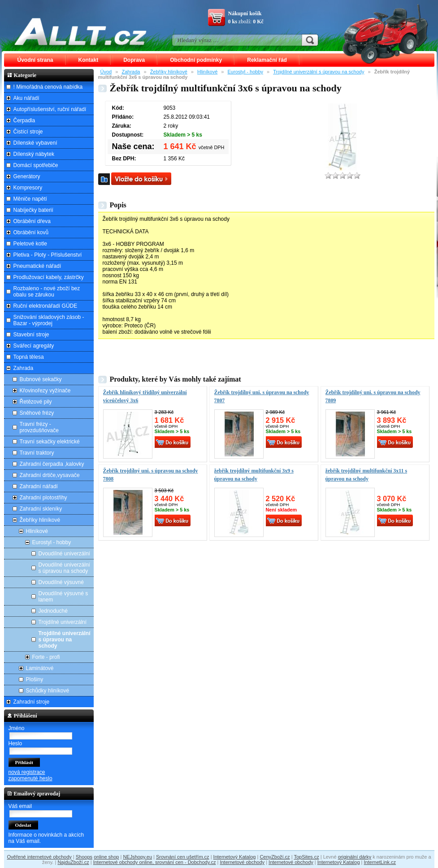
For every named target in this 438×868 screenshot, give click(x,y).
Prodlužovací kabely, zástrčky (49, 277)
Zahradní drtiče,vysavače (50, 475)
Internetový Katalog (235, 857)
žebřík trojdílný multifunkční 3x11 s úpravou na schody (366, 475)
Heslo (15, 743)
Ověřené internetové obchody (39, 857)
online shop (106, 857)
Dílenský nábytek (34, 154)
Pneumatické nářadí (37, 266)
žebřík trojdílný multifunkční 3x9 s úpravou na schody (254, 475)
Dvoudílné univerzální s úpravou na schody (64, 568)
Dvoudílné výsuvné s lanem (63, 597)
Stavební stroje (31, 335)
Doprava (134, 60)
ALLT (81, 31)
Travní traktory (37, 453)
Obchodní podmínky (196, 60)
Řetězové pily (36, 402)
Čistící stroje (28, 132)
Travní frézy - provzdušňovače (39, 427)
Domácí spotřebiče (36, 165)
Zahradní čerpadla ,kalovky (52, 464)
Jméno (17, 728)
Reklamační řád (267, 60)
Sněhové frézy (37, 413)
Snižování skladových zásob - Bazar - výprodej (49, 320)
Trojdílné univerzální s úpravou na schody (319, 72)
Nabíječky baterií (33, 210)
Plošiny (35, 679)
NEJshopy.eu (137, 857)
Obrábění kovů (31, 232)
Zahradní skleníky (41, 509)
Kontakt (89, 60)
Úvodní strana (35, 60)
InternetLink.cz (380, 862)
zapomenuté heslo (30, 778)
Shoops (84, 857)
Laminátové (40, 668)
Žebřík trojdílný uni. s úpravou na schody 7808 (151, 475)
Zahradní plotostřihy (43, 498)
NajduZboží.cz (73, 862)
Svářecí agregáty (34, 346)
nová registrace (27, 772)
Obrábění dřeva (32, 221)
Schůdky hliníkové (48, 691)
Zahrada (131, 72)
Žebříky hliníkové (169, 72)
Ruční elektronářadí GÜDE (46, 306)
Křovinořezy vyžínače (45, 391)
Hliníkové (207, 72)
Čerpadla (24, 120)
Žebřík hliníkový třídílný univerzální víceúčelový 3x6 (145, 396)
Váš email (20, 806)
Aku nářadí (26, 98)
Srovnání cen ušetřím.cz (183, 857)
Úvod (106, 72)
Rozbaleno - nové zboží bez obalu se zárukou (47, 292)
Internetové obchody (242, 862)
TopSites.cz (306, 857)
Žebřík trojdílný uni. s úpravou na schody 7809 (373, 396)
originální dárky (355, 857)
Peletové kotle (30, 244)
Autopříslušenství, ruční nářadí (50, 109)
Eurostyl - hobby (245, 72)
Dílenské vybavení (35, 143)
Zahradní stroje (32, 702)
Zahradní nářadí (39, 486)
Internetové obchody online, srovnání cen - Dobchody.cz (155, 862)
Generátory (27, 176)
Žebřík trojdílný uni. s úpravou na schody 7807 (262, 396)
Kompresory (28, 188)
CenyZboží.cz (275, 857)
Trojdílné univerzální (63, 622)
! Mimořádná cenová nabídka (48, 87)
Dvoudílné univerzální (64, 554)
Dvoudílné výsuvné (61, 582)
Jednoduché (53, 611)
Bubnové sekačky (41, 379)
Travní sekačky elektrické (50, 442)
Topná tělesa (29, 357)
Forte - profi (46, 657)
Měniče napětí (30, 199)
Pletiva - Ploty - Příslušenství (48, 255)
